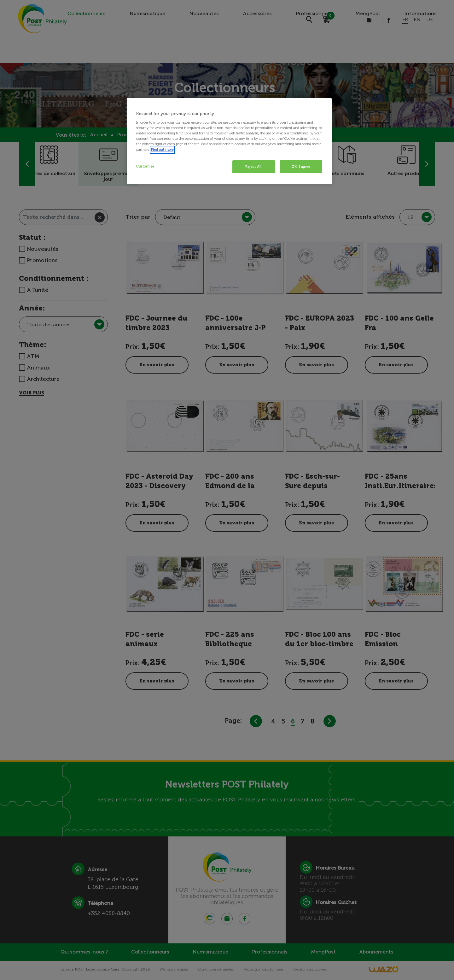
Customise (145, 166)
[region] (229, 141)
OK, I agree (301, 167)
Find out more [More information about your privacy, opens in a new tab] (162, 150)
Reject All (253, 167)
